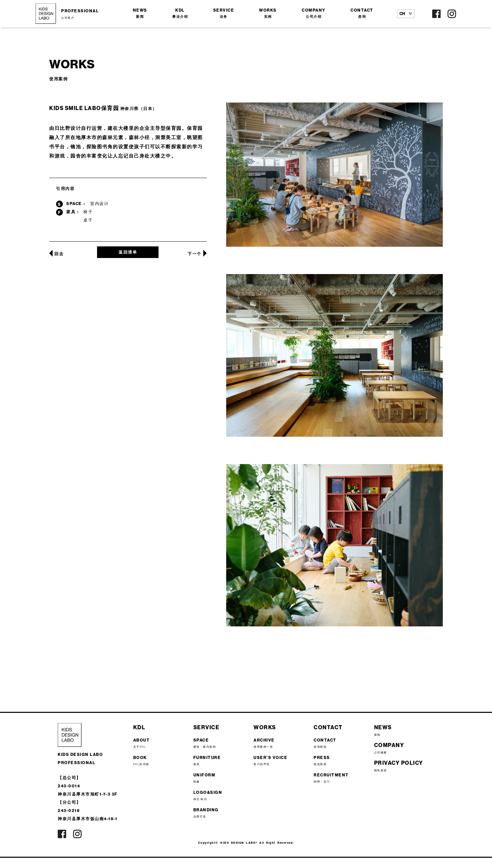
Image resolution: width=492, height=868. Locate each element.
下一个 (195, 254)
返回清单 (128, 252)
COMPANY (314, 13)
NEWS (140, 13)
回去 (59, 254)
